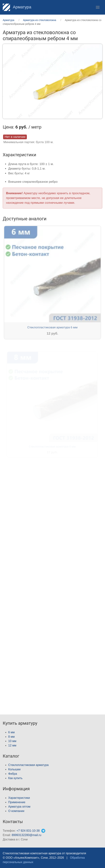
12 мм (12, 745)
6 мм (11, 732)
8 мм (11, 737)
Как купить (15, 778)
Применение (17, 802)
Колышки (14, 769)
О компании (16, 811)
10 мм (12, 741)
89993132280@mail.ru (26, 835)
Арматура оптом (19, 807)
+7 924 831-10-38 (28, 831)
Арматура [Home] (17, 7)
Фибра (13, 774)
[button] (98, 7)
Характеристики (19, 798)
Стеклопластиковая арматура (28, 765)
